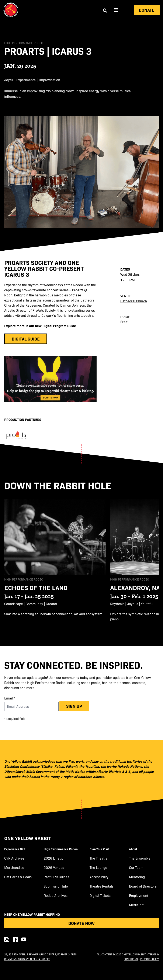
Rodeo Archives (56, 896)
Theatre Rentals (102, 886)
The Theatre (99, 858)
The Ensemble (140, 858)
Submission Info (56, 886)
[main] (81, 333)
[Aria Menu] (116, 10)
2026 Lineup (53, 858)
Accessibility (99, 877)
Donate (147, 10)
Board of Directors (143, 886)
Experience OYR (15, 849)
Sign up (74, 706)
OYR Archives (14, 858)
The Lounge (98, 868)
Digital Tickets (100, 896)
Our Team (136, 868)
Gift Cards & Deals (18, 877)
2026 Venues (54, 868)
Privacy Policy (150, 959)
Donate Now (81, 923)
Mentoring (137, 877)
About (133, 849)
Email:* (10, 698)
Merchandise (14, 868)
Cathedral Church (134, 301)
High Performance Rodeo (61, 849)
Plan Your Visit (99, 849)
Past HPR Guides (56, 877)
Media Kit (136, 905)
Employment (139, 896)
